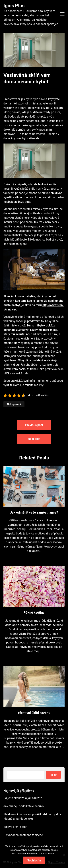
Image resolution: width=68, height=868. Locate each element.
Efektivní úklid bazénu (34, 713)
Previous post (34, 425)
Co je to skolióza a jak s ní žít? (23, 798)
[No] (63, 855)
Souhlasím (34, 860)
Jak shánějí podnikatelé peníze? (24, 806)
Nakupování (14, 404)
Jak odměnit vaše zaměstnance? (34, 512)
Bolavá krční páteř (15, 827)
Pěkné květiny (34, 612)
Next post (34, 439)
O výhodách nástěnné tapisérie (23, 835)
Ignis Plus (14, 6)
